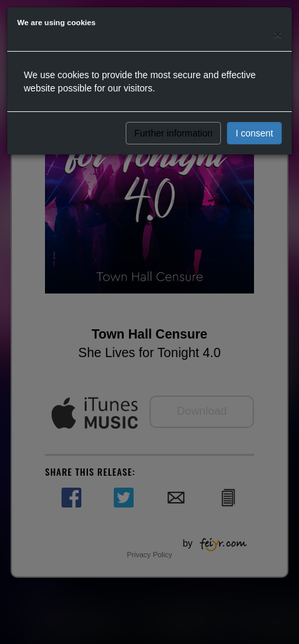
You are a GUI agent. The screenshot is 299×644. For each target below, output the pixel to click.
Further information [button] (173, 133)
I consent (254, 133)
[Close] (278, 34)
